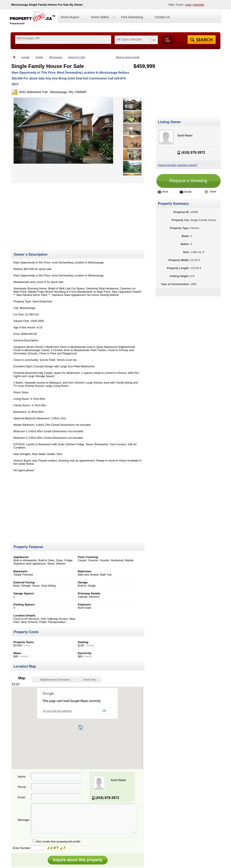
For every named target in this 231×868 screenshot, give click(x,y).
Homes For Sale (76, 57)
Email (186, 192)
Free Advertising (132, 17)
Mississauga (56, 57)
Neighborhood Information (55, 680)
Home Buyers (70, 17)
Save (210, 191)
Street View (89, 680)
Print (163, 192)
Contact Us (162, 17)
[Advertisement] (48, 214)
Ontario (39, 57)
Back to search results (128, 57)
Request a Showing (188, 181)
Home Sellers (100, 17)
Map (22, 678)
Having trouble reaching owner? (178, 165)
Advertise (199, 5)
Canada (25, 57)
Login (188, 5)
